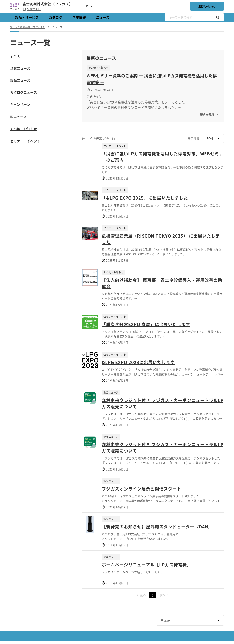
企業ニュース (20, 68)
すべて (15, 56)
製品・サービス (27, 17)
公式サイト (32, 9)
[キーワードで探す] (218, 17)
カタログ (56, 17)
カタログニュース (24, 92)
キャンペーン (20, 104)
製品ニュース (20, 80)
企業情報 (79, 17)
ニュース (103, 17)
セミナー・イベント (25, 141)
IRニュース (19, 117)
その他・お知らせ (24, 129)
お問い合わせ (207, 6)
